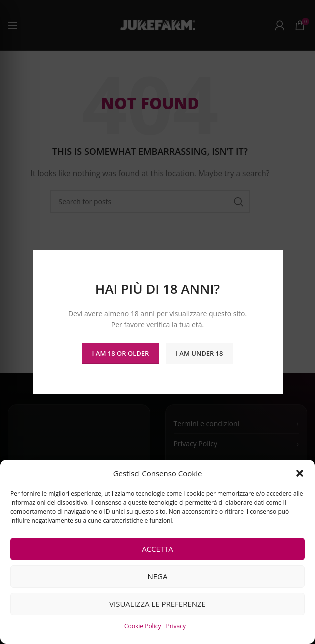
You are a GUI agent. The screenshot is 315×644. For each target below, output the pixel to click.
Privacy (176, 626)
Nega (157, 576)
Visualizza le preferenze (157, 604)
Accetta (157, 549)
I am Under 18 (199, 353)
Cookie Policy (142, 626)
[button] (300, 473)
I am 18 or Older (121, 353)
